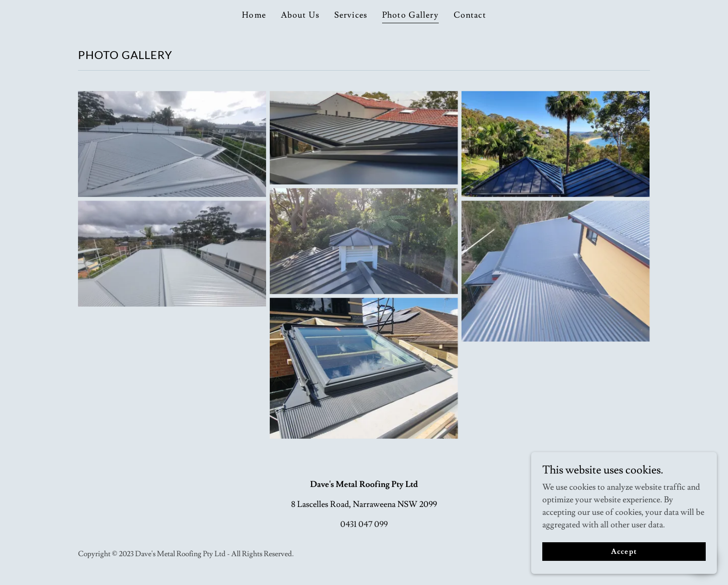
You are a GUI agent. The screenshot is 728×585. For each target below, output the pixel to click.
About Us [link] (300, 15)
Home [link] (254, 15)
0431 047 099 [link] (364, 524)
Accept (624, 565)
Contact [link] (470, 15)
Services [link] (351, 15)
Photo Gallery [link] (410, 15)
